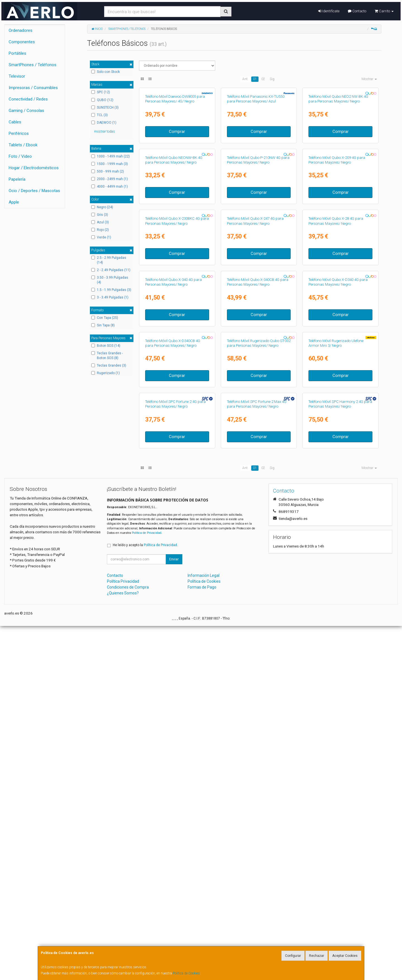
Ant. (245, 79)
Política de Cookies (186, 973)
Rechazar (317, 956)
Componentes (22, 42)
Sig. (272, 79)
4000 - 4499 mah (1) (110, 187)
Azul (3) (100, 222)
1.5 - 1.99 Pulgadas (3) (111, 290)
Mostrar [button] (369, 79)
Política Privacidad (123, 935)
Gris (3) (100, 215)
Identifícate (329, 11)
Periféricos (19, 133)
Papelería (17, 179)
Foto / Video (20, 156)
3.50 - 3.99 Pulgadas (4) (110, 280)
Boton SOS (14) (106, 346)
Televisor (17, 76)
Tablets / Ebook (23, 145)
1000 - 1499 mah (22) (111, 156)
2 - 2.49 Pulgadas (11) (111, 270)
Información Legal (204, 929)
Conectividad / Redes (28, 99)
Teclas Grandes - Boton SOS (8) (107, 356)
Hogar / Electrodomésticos (34, 168)
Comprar (177, 190)
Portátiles (17, 53)
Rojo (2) (100, 230)
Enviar (174, 913)
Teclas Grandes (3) (109, 365)
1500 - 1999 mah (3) (110, 164)
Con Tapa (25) (105, 318)
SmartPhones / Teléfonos (33, 65)
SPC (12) (101, 92)
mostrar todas (105, 132)
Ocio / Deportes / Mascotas (34, 191)
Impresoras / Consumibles (33, 88)
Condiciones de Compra (128, 941)
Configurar (293, 956)
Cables (15, 122)
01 (255, 79)
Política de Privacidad (147, 887)
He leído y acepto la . (145, 899)
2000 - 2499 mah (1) (110, 179)
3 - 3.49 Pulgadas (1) (110, 297)
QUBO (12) (102, 100)
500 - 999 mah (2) (108, 171)
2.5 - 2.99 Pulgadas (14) (109, 260)
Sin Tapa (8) (103, 325)
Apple (14, 202)
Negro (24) (102, 207)
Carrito (384, 11)
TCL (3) (100, 115)
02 (263, 79)
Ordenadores (21, 30)
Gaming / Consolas (26, 111)
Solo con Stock (106, 72)
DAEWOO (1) (104, 123)
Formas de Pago (202, 941)
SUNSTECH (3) (105, 107)
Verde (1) (101, 237)
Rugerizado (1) (106, 373)
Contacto (357, 11)
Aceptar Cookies (345, 956)
